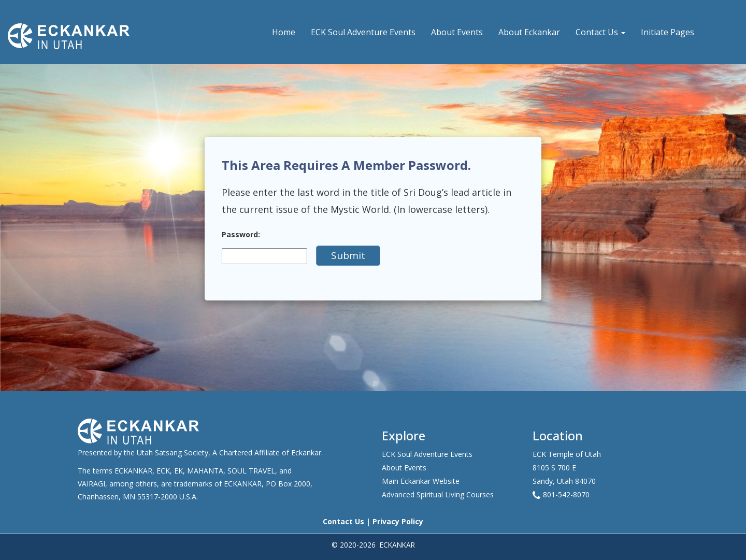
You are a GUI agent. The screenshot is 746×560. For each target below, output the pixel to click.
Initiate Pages (668, 32)
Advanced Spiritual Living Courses (438, 494)
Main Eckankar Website (421, 481)
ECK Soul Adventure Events (363, 32)
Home (284, 32)
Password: (241, 234)
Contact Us (600, 32)
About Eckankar (529, 32)
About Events (457, 32)
